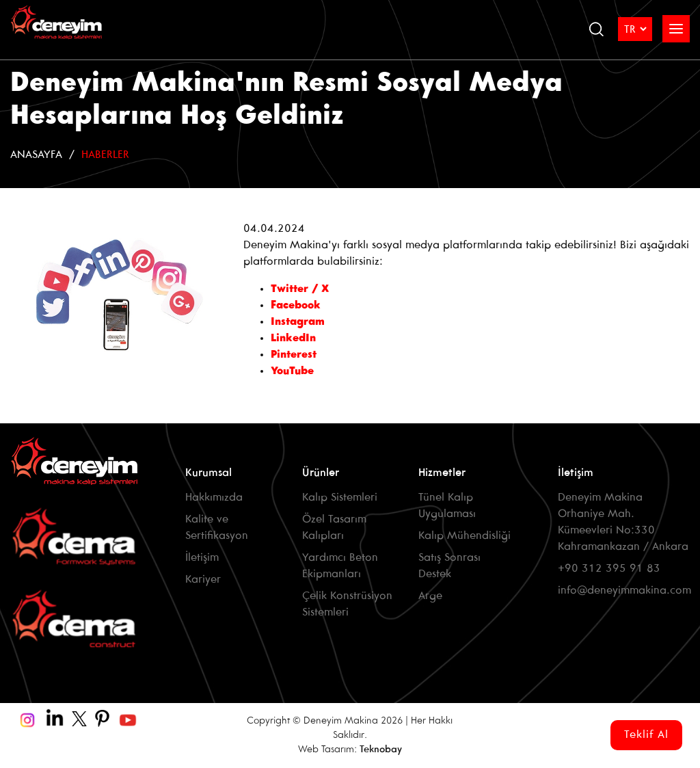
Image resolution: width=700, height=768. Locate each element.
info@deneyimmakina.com (624, 591)
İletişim (202, 558)
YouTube (292, 371)
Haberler (105, 155)
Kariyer (203, 580)
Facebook (297, 305)
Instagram (298, 322)
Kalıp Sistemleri (340, 498)
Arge (430, 596)
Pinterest (294, 355)
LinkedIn (293, 338)
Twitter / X (303, 289)
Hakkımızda (214, 498)
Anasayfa (36, 155)
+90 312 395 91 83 (609, 569)
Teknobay (381, 750)
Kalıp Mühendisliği (465, 536)
